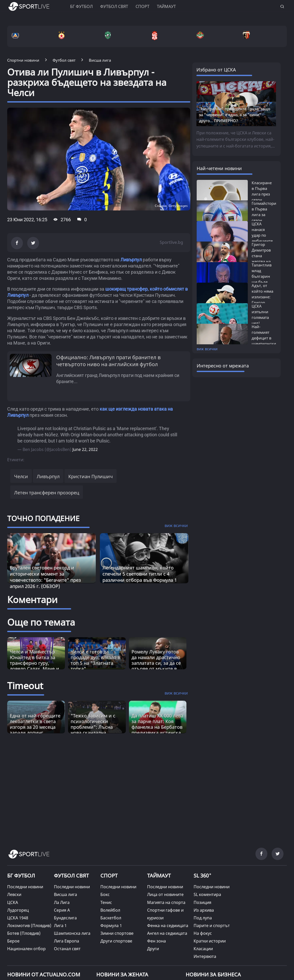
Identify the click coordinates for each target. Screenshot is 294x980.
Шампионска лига (72, 933)
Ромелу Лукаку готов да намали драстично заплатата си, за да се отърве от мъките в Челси (156, 663)
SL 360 (203, 875)
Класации (203, 949)
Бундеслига (65, 918)
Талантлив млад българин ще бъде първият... (262, 276)
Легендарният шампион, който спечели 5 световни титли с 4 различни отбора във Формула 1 (140, 574)
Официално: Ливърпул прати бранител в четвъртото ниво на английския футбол (108, 361)
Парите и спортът (212, 926)
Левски (14, 894)
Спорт (143, 6)
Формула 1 (111, 926)
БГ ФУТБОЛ (81, 6)
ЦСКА (13, 902)
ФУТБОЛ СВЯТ (71, 876)
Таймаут (166, 6)
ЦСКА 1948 (18, 918)
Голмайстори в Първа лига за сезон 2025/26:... (264, 215)
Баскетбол (111, 918)
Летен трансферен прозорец (47, 493)
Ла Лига (62, 902)
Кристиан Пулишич (91, 476)
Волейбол (110, 910)
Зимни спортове (117, 933)
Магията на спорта (166, 902)
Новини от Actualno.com (44, 974)
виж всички (207, 349)
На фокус (203, 933)
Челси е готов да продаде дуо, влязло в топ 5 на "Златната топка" (95, 660)
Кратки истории (210, 941)
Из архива (204, 910)
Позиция (202, 902)
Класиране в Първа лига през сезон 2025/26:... (262, 194)
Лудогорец (18, 910)
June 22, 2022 (85, 449)
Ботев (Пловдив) (24, 933)
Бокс (105, 894)
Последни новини (25, 887)
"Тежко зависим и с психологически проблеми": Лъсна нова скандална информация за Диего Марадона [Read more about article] (96, 730)
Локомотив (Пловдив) (29, 926)
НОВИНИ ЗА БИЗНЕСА (213, 974)
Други (153, 949)
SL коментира (207, 894)
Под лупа (203, 918)
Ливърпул (131, 260)
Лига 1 (60, 926)
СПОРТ (109, 876)
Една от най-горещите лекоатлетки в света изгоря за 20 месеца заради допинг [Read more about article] (35, 724)
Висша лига (65, 894)
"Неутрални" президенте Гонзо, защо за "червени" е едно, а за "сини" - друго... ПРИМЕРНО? (235, 115)
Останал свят (67, 949)
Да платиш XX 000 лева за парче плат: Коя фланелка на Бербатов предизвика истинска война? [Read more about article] (157, 727)
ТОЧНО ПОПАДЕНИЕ (43, 518)
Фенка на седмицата (168, 926)
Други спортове (116, 941)
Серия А (62, 910)
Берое (13, 941)
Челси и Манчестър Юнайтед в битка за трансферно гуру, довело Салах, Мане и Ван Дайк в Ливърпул (34, 663)
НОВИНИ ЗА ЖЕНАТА (122, 974)
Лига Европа (67, 941)
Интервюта (205, 956)
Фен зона (157, 941)
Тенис (106, 902)
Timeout (25, 686)
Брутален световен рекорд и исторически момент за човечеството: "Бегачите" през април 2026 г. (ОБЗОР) (45, 577)
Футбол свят (114, 6)
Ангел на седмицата (167, 933)
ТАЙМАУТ (159, 876)
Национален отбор (26, 949)
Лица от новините (165, 894)
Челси (21, 476)
